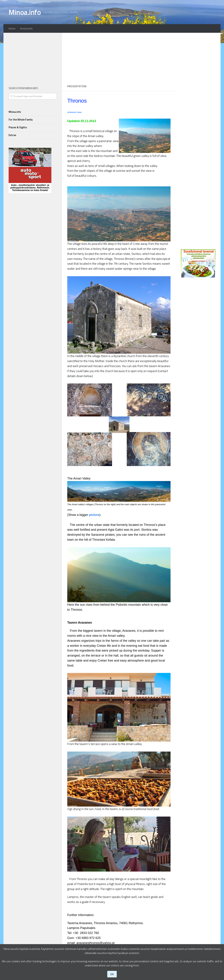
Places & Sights (18, 127)
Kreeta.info (26, 28)
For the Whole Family (21, 120)
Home (12, 28)
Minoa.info (25, 12)
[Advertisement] (119, 57)
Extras (12, 135)
